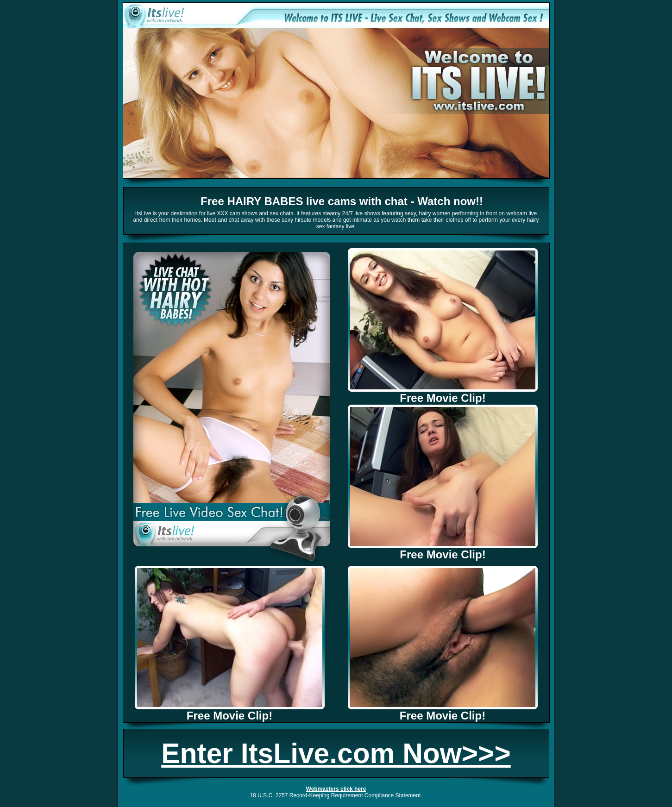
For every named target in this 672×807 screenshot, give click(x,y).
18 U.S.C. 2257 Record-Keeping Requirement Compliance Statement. (336, 795)
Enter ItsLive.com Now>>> (336, 753)
